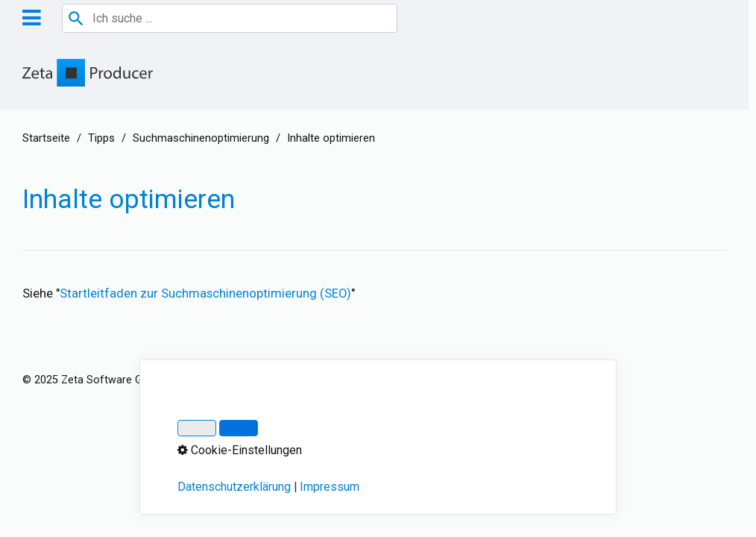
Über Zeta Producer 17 (374, 380)
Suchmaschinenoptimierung (201, 138)
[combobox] (230, 18)
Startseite (46, 138)
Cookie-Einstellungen (492, 380)
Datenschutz (277, 380)
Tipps (101, 138)
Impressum (207, 380)
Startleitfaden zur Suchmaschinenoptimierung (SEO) (205, 293)
